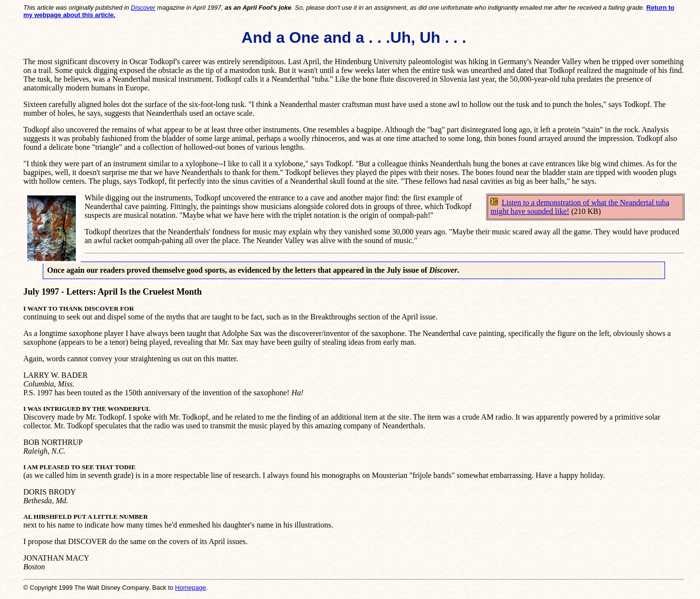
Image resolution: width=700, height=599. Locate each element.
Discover (143, 8)
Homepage (191, 588)
